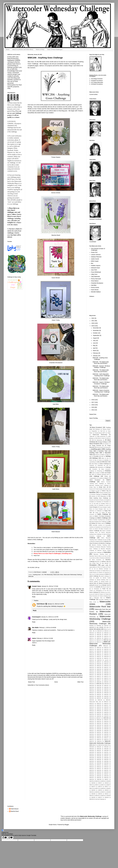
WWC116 (106, 640)
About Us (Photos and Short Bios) (23, 50)
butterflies (107, 460)
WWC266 (92, 736)
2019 (93, 326)
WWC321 (106, 770)
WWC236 (92, 718)
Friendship (99, 502)
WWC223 (106, 709)
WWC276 (99, 741)
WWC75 (100, 787)
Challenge (108, 467)
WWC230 (92, 714)
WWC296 (99, 756)
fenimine (93, 496)
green (107, 505)
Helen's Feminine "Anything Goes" (97, 520)
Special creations (94, 581)
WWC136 (92, 656)
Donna (91, 489)
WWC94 (103, 796)
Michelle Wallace (96, 292)
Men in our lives (103, 556)
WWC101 (106, 631)
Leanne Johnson (96, 255)
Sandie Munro (106, 571)
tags (108, 587)
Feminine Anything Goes (105, 493)
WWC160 (106, 669)
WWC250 (106, 725)
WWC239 (92, 720)
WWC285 (106, 749)
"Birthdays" (98, 429)
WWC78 (91, 788)
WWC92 (91, 796)
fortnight (107, 500)
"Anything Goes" (37, 575)
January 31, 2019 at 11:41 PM (50, 617)
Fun (90, 504)
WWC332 (99, 778)
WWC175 (106, 678)
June (94, 343)
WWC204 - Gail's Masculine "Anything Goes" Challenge (101, 375)
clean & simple (96, 473)
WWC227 (92, 713)
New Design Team (94, 563)
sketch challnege (105, 576)
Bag (90, 456)
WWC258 (99, 731)
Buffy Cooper (95, 261)
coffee (93, 474)
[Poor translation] (10, 838)
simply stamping (100, 574)
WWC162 (99, 671)
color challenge (94, 476)
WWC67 (100, 783)
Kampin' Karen (37, 586)
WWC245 (92, 723)
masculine (107, 552)
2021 (93, 321)
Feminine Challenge (96, 494)
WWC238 (106, 718)
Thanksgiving (99, 590)
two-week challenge (104, 600)
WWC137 (99, 656)
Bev (92, 263)
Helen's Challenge (102, 518)
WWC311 (99, 765)
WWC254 (92, 729)
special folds (93, 583)
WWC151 (106, 664)
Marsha (93, 541)
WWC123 (106, 647)
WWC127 (92, 651)
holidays (108, 523)
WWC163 (106, 671)
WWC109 (99, 636)
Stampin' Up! (106, 585)
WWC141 (106, 658)
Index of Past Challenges (55, 50)
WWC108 (92, 636)
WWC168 (99, 675)
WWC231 (99, 714)
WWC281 (99, 747)
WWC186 (99, 685)
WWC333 (106, 778)
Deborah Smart (95, 268)
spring (91, 585)
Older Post (80, 682)
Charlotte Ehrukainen (56, 363)
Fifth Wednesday (48, 575)
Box (108, 458)
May (94, 345)
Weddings (99, 626)
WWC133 (92, 655)
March (95, 351)
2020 (93, 323)
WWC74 (93, 787)
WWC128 (99, 651)
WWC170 (92, 676)
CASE (109, 462)
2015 (93, 407)
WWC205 (106, 696)
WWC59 (97, 781)
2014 (93, 410)
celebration (92, 467)
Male (110, 540)
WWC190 (106, 687)
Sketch (107, 574)
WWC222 (99, 709)
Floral (97, 500)
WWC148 (106, 662)
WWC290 (99, 752)
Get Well (96, 504)
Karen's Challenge (94, 531)
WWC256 (106, 729)
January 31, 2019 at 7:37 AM (50, 586)
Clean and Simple (106, 473)
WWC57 (106, 779)
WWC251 (92, 727)
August (95, 338)
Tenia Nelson (95, 281)
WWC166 (106, 673)
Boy (96, 460)
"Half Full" (103, 431)
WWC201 (99, 694)
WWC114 (92, 640)
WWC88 (109, 792)
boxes (91, 460)
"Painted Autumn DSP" (100, 433)
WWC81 (109, 788)
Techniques (97, 589)
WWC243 (99, 722)
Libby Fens (94, 274)
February (96, 353)
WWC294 (106, 754)
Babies (103, 455)
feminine (92, 493)
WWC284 (99, 749)
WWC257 (92, 731)
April (94, 348)
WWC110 (106, 636)
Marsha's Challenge (106, 543)
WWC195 (99, 691)
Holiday (93, 523)
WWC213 (99, 704)
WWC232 (106, 714)
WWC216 (99, 705)
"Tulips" (109, 433)
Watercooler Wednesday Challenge (73, 575)
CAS (103, 462)
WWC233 (92, 716)
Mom (98, 562)
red (95, 569)
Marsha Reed (56, 235)
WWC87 (103, 792)
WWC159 (99, 669)
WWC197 (92, 693)
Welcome (106, 626)
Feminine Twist (107, 494)
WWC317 (99, 769)
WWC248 (92, 725)
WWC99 (91, 799)
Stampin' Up (97, 585)
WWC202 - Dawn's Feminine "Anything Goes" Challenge (101, 391)
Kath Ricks (56, 489)
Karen (91, 529)
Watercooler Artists (58, 575)
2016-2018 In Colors (100, 438)
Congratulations (93, 478)
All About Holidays (102, 442)
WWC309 (106, 763)
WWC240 (99, 720)
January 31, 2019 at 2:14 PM (56, 604)
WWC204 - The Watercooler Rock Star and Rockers (101, 371)
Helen (91, 516)
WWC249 (99, 725)
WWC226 (106, 711)
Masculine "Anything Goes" (101, 554)
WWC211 (106, 702)
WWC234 (99, 716)
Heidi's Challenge (103, 514)
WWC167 (92, 675)
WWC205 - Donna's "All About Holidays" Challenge (101, 367)
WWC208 (106, 698)
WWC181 (106, 682)
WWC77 (107, 787)
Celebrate (92, 465)
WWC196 (106, 691)
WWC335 (99, 779)
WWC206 (31, 576)
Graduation (101, 505)
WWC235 (106, 716)
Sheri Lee (92, 574)
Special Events (105, 581)
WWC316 (92, 769)
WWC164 (92, 673)
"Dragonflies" (94, 431)
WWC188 (92, 687)
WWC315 (106, 767)
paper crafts (105, 565)
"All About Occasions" (96, 427)
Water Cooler (93, 602)
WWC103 (99, 633)
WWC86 (97, 792)
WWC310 (92, 765)
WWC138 (106, 656)
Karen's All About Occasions (102, 529)
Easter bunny (108, 489)
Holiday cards (101, 523)
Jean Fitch (94, 270)
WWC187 (106, 685)
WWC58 (91, 781)
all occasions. (106, 444)
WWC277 (94, 745)
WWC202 (106, 694)
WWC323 (99, 772)
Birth (102, 456)
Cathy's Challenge (104, 464)
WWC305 (99, 761)
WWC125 (99, 649)
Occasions (93, 565)
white (107, 627)
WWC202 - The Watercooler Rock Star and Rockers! (101, 387)
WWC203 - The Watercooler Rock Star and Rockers (101, 379)
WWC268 (106, 736)
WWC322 (92, 772)
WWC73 (109, 785)
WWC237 (99, 718)
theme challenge (94, 592)
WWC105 (92, 635)
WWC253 (106, 727)
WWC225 (99, 711)
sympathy (98, 587)
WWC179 (92, 682)
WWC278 (101, 745)
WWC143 (99, 660)
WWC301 (92, 759)
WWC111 (92, 638)
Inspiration (98, 527)
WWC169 (106, 675)
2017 (93, 402)
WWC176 (92, 680)
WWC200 (92, 694)
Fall (98, 491)
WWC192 (99, 689)
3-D (42, 575)
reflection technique (104, 569)
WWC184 (106, 684)
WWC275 (92, 741)
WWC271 (106, 738)
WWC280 (92, 747)
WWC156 (99, 667)
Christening (99, 471)
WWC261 (99, 732)
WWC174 (99, 678)
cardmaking (92, 462)
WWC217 (106, 705)
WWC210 (100, 700)
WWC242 (92, 722)
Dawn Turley (56, 320)
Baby (108, 455)
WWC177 (99, 680)
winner (91, 629)
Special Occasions (104, 583)
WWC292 (92, 754)
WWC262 (106, 732)
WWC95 (109, 796)
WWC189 (99, 687)
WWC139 (92, 658)
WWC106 (99, 635)
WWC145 (92, 662)
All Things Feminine (95, 446)
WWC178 (106, 680)
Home (8, 50)
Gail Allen (56, 404)
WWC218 (92, 707)
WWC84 (107, 790)
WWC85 (91, 792)
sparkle (97, 578)
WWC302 (99, 759)
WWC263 (92, 734)
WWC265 (106, 734)
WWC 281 (92, 631)
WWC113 (106, 638)
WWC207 (99, 698)
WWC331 (92, 778)
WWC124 (92, 649)
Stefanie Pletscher (96, 257)
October (95, 333)
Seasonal (107, 572)
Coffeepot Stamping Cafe (103, 474)
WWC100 (99, 631)
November (96, 330)
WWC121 (92, 647)
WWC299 (99, 758)
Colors (106, 476)
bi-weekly (96, 456)
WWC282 (106, 747)
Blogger (67, 825)
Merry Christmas (100, 558)
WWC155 (92, 667)
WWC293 (99, 754)
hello (109, 522)
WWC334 (92, 779)
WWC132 (106, 653)
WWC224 (92, 711)
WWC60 (103, 781)
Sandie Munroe (93, 572)
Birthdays (95, 458)
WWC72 (103, 785)
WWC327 (106, 774)
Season (101, 572)
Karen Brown (56, 278)
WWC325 (92, 774)
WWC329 (99, 776)
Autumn (97, 455)
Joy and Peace (106, 527)
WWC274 (106, 740)
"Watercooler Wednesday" (100, 435)
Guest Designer (93, 507)
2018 (93, 400)
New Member (105, 563)
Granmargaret (36, 617)
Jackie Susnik (95, 259)
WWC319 (92, 770)
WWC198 (99, 693)
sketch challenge (94, 576)
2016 (93, 405)
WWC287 (99, 750)
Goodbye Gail (93, 505)
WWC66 (93, 783)
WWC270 (99, 738)
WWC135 (106, 655)
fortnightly (92, 502)
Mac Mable (35, 628)
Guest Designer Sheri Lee (102, 509)
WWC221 (92, 709)
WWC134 (99, 655)
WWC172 (106, 676)
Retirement (92, 571)
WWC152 (92, 666)
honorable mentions (98, 525)
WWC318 (106, 769)
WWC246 (99, 723)
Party (99, 567)
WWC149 (92, 664)
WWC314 (99, 767)
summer (91, 587)
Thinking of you (104, 592)
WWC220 (106, 707)
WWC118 (92, 642)
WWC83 (100, 790)
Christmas (108, 471)
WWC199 (106, 693)
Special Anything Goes (103, 580)
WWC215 (92, 705)
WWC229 (106, 713)
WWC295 (92, 756)
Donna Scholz (56, 193)
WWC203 (92, 696)
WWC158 (92, 669)
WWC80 (103, 788)
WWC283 (92, 749)
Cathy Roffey (94, 464)
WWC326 (99, 774)
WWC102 (92, 633)
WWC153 (99, 666)
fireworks (91, 500)
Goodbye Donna (105, 504)
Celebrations (100, 467)
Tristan (96, 594)
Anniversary (108, 447)
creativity (101, 478)
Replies (36, 601)
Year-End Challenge (100, 799)
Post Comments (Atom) (42, 685)
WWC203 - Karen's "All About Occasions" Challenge (101, 383)
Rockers (98, 571)
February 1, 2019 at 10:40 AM (48, 628)
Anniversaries (100, 447)
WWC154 (106, 666)
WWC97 (100, 797)
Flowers (102, 500)
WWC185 (92, 685)
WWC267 (99, 736)
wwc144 (106, 660)
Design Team (93, 487)
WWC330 (106, 776)
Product (104, 567)
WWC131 (99, 653)
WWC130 (92, 653)
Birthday (108, 456)
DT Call (96, 489)
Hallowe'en (92, 511)
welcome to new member (96, 627)
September (96, 335)
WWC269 (92, 738)
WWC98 (107, 797)
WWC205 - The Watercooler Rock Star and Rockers (101, 363)
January (95, 356)
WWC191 (92, 689)
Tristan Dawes (56, 157)
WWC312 (106, 765)
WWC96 (93, 797)
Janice (34, 638)
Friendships (106, 502)
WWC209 (92, 700)
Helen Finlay (56, 447)
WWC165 (99, 673)
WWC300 (106, 758)
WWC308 (99, 763)
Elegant (93, 491)
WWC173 (92, 678)
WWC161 (92, 671)
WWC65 (109, 781)
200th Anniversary (101, 436)
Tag (104, 587)
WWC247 (106, 723)
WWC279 (107, 745)
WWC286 (92, 750)
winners (99, 629)
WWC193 (106, 689)
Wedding (91, 626)
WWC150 (99, 664)
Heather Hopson (96, 266)
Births (103, 458)
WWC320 (99, 770)
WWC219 (99, 707)
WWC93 (97, 796)
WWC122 (99, 647)
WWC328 (92, 776)
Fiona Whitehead (96, 272)
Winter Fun (106, 629)
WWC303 (106, 759)
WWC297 (106, 756)
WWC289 (92, 752)
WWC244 (106, 722)
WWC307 (92, 763)
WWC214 (106, 704)
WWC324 (106, 772)
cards (98, 462)
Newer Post (31, 682)
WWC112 (99, 638)
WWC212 (92, 704)
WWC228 (99, 713)
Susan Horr (94, 252)
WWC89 (93, 794)
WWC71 (97, 785)
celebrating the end (103, 465)
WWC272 (92, 740)
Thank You (105, 589)
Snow (91, 578)
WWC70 (91, 785)
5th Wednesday (98, 440)
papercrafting (92, 567)
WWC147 (99, 662)
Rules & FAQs (40, 50)
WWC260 (92, 732)
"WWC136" (92, 436)
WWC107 (106, 635)
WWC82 (93, 790)
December (96, 328)
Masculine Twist (93, 556)
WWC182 (92, 684)
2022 (93, 318)
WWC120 (106, 646)
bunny (100, 460)
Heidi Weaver (56, 532)
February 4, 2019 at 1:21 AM (45, 638)
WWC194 (92, 691)
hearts (97, 513)
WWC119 (99, 642)
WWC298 (92, 758)
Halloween (99, 511)
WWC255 (99, 729)
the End (107, 590)
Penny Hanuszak (96, 279)
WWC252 (99, 727)
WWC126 (106, 649)
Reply (34, 597)
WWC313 (92, 767)
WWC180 (99, 682)
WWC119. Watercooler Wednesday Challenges (100, 644)
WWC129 (106, 651)
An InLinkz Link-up (34, 567)
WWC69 (107, 783)
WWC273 (99, 740)
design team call (104, 487)
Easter (101, 489)
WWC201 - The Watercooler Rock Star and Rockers (101, 395)
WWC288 (106, 750)
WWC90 (100, 794)
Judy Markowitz (96, 277)
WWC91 (107, 794)
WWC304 (92, 761)
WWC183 (99, 684)
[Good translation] (5, 838)
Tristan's (101, 594)
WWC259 (106, 731)
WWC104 (106, 633)
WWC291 (106, 752)
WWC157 (106, 667)
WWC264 (99, 734)
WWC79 (97, 788)
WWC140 (99, 658)
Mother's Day (105, 562)
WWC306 (106, 761)
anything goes (96, 449)
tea (90, 589)
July (94, 341)
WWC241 (106, 720)
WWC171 (99, 676)
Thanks (91, 590)
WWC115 (99, 640)
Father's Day (105, 491)
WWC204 (99, 696)
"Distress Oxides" (107, 429)
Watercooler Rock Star (100, 607)
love (105, 540)
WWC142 (92, 660)
